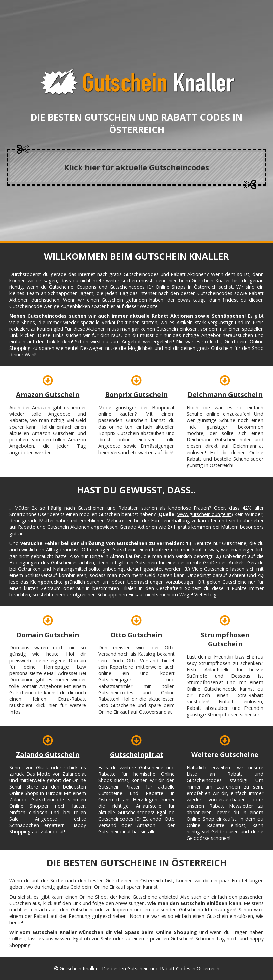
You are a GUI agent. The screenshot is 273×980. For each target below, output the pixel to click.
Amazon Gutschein (48, 395)
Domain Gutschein (48, 635)
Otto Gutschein (136, 635)
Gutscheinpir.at (136, 755)
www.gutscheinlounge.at (204, 514)
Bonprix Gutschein (136, 395)
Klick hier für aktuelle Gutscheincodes (136, 167)
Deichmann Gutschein (225, 395)
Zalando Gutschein (48, 755)
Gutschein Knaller (79, 968)
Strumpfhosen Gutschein (225, 639)
